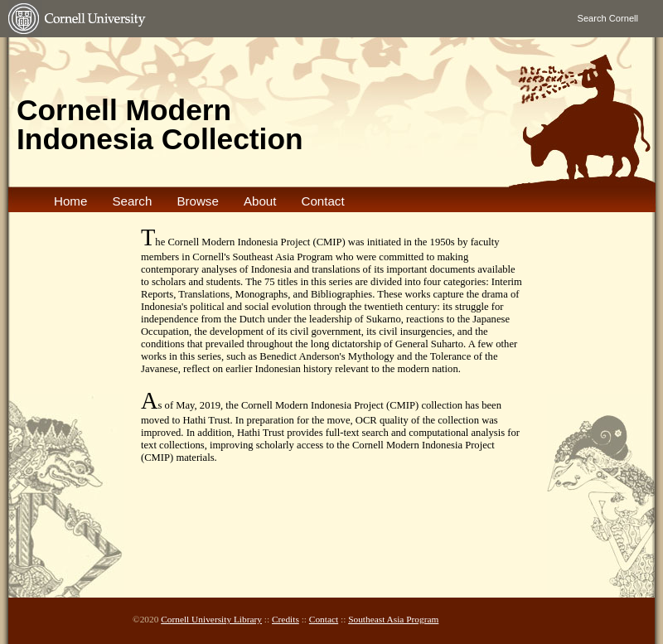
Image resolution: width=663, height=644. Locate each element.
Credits (286, 619)
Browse (198, 201)
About (260, 201)
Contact (322, 201)
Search (132, 201)
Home (70, 201)
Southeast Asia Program (393, 619)
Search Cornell (608, 18)
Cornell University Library (211, 619)
